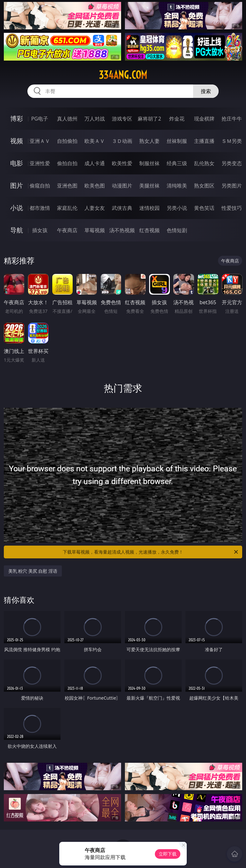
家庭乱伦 (67, 208)
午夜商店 (67, 230)
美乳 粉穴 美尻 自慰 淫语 (33, 571)
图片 (17, 185)
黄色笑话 (204, 208)
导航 (17, 230)
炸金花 (177, 119)
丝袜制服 (177, 141)
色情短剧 (177, 230)
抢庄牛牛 (232, 119)
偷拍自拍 (67, 163)
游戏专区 (122, 119)
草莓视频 (95, 230)
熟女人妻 (149, 141)
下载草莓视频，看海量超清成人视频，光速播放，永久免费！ (151, 552)
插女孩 (40, 230)
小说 (17, 208)
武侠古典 (122, 208)
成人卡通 (95, 163)
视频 (17, 141)
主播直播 (204, 141)
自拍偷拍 (67, 141)
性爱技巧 (232, 208)
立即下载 (168, 854)
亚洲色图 (67, 186)
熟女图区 (204, 186)
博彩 (17, 118)
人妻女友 (95, 208)
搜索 (206, 91)
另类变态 (232, 163)
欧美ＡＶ (95, 141)
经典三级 (177, 163)
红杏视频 (149, 230)
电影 (17, 163)
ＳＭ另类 (232, 141)
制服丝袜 (149, 163)
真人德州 (67, 119)
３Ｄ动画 (122, 141)
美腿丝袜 (149, 186)
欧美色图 (95, 186)
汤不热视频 (122, 230)
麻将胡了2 (149, 119)
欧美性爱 (122, 163)
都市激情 (40, 208)
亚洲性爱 (40, 163)
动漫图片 (122, 186)
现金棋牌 (204, 119)
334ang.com (123, 75)
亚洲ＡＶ (40, 141)
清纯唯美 (177, 186)
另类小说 (177, 208)
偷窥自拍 (40, 186)
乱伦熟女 (204, 163)
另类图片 (232, 186)
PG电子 (40, 119)
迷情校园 (149, 208)
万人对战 (95, 119)
